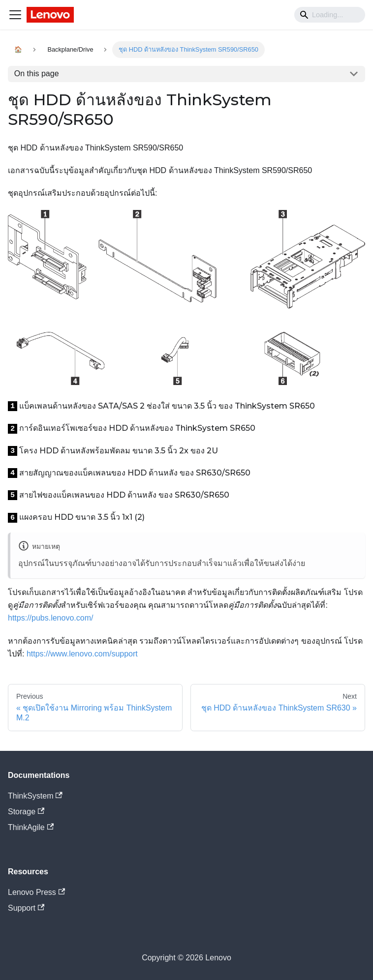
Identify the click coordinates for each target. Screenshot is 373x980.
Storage (26, 812)
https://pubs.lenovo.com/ (50, 618)
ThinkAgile (31, 827)
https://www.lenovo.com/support (82, 654)
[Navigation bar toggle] (15, 15)
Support (26, 908)
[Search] (330, 15)
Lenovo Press (36, 892)
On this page (37, 74)
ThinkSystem (35, 796)
